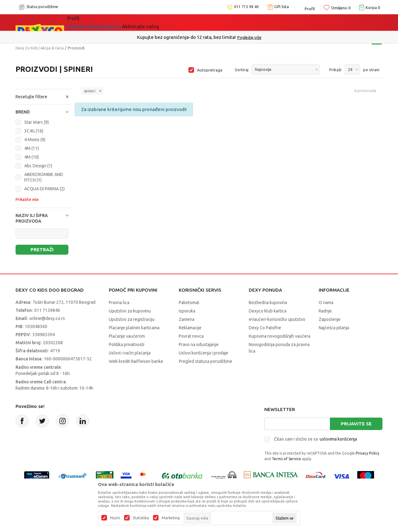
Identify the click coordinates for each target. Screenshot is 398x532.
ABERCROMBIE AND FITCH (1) (44, 177)
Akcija (121, 22)
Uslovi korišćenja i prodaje (204, 353)
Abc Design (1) (38, 166)
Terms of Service (286, 459)
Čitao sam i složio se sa (315, 439)
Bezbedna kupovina (268, 303)
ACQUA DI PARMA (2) (44, 189)
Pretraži (42, 250)
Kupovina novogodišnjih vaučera (280, 336)
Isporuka (187, 311)
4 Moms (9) (35, 140)
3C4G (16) (34, 131)
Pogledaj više (249, 37)
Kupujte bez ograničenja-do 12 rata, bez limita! (186, 37)
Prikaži (335, 70)
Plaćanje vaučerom (127, 336)
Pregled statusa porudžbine (206, 361)
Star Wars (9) (37, 122)
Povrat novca (191, 336)
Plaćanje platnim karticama (134, 328)
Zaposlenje (330, 319)
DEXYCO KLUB (154, 22)
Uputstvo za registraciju (132, 319)
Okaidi (190, 22)
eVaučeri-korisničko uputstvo (277, 319)
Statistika (141, 518)
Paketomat (189, 303)
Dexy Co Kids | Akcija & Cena (40, 48)
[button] (44, 97)
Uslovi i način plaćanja (130, 353)
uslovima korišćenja (338, 439)
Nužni (115, 518)
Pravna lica (119, 303)
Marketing (171, 518)
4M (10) (32, 157)
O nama (326, 303)
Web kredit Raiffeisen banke (136, 361)
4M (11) (32, 148)
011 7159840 (47, 310)
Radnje (325, 311)
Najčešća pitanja (334, 328)
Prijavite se (356, 424)
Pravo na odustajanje (199, 345)
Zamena (187, 319)
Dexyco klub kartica (268, 311)
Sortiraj (242, 70)
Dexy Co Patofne (265, 328)
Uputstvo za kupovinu (130, 311)
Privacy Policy (368, 453)
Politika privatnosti (127, 345)
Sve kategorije (88, 22)
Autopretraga (210, 70)
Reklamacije (190, 328)
